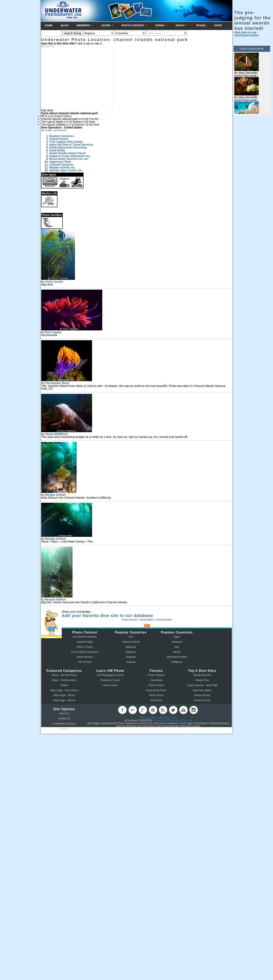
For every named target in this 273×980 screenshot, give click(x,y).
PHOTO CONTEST (134, 25)
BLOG (65, 25)
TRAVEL (201, 25)
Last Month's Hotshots (85, 637)
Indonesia (177, 642)
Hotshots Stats (85, 642)
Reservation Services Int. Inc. (69, 159)
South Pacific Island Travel (67, 153)
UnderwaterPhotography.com (172, 720)
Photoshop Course (110, 680)
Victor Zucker (54, 282)
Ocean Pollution (164, 620)
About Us (64, 713)
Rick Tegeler (53, 332)
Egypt (177, 637)
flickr (133, 710)
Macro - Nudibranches (64, 680)
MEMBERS (85, 25)
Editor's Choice (85, 647)
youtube (183, 710)
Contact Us (64, 719)
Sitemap (64, 729)
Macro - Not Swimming (64, 675)
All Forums (156, 700)
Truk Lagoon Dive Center (66, 142)
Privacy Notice (150, 718)
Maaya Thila (202, 680)
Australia (131, 662)
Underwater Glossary (64, 724)
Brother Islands (202, 695)
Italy (177, 647)
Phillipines (177, 662)
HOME (49, 25)
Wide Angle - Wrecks (64, 700)
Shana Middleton (56, 434)
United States (62, 116)
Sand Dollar (57, 150)
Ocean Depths (147, 620)
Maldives (131, 652)
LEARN (107, 25)
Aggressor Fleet (60, 162)
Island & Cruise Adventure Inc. (70, 156)
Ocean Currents (129, 620)
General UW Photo (156, 690)
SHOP (218, 25)
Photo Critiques (156, 675)
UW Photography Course (110, 675)
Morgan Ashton (55, 495)
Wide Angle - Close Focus (64, 690)
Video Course (110, 685)
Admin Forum (156, 695)
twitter (173, 710)
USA (131, 637)
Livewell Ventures (61, 165)
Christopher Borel (57, 383)
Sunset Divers (59, 139)
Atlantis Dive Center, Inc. (66, 170)
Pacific (94, 119)
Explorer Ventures (62, 136)
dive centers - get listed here (54, 130)
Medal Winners (85, 657)
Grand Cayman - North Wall (202, 685)
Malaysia (131, 657)
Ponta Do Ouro (202, 700)
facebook (122, 710)
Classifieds (156, 680)
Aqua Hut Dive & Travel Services (71, 145)
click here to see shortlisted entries (247, 34)
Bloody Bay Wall (202, 675)
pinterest (153, 710)
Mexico (177, 652)
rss (163, 710)
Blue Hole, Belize (202, 690)
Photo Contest (156, 685)
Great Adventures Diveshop (68, 147)
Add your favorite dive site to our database (107, 616)
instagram (194, 710)
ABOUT (182, 25)
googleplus (143, 710)
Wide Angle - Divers (64, 695)
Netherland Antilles (177, 657)
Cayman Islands (131, 642)
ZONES (161, 25)
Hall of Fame (85, 662)
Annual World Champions (85, 652)
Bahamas (131, 647)
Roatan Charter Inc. (62, 167)
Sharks (64, 685)
